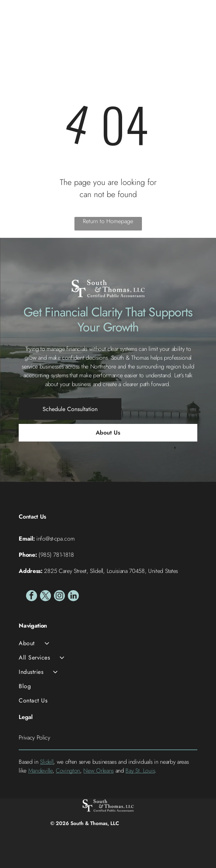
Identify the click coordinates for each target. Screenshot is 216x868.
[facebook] (32, 597)
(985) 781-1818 (56, 555)
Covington (68, 771)
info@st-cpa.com (55, 539)
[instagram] (59, 597)
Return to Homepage (108, 221)
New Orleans (98, 771)
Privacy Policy (34, 738)
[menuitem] (108, 643)
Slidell (47, 762)
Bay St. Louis (140, 771)
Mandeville (40, 771)
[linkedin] (73, 597)
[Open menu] (200, 20)
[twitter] (45, 597)
